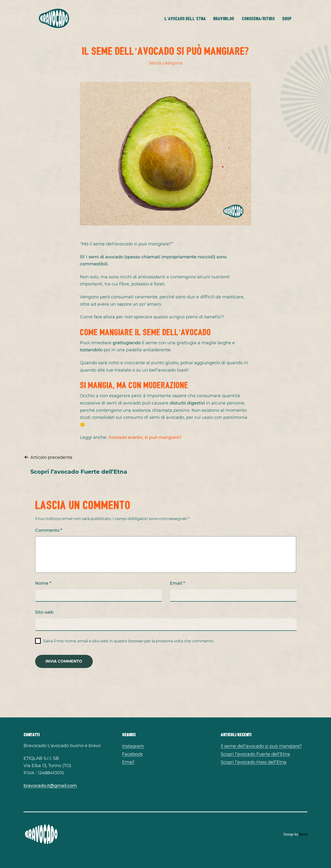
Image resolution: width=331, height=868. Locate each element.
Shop (287, 18)
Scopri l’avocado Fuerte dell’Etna (255, 754)
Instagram (133, 746)
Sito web (44, 612)
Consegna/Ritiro (258, 18)
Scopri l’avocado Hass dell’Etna (254, 762)
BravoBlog (224, 18)
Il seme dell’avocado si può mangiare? (261, 746)
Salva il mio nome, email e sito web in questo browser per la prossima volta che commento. (129, 641)
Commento (49, 530)
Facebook (132, 754)
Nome (43, 583)
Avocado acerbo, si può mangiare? (144, 437)
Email (177, 583)
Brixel (303, 834)
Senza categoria (166, 63)
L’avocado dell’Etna (185, 18)
